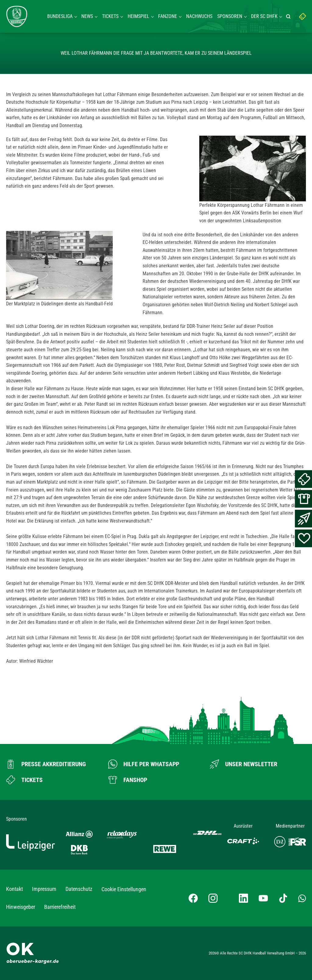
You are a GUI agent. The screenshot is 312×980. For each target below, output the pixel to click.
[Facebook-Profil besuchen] (193, 898)
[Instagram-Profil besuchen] (213, 898)
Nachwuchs (199, 16)
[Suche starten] (289, 16)
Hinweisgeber (21, 907)
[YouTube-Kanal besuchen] (263, 898)
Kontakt (14, 889)
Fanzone (168, 16)
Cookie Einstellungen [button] (124, 889)
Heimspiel (138, 16)
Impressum (44, 889)
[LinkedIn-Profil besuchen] (243, 898)
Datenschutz (79, 889)
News (87, 16)
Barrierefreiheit (60, 907)
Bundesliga (60, 16)
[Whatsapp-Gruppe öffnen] (302, 898)
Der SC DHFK (264, 16)
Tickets (110, 16)
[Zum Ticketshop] (24, 780)
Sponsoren (230, 16)
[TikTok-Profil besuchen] (283, 898)
